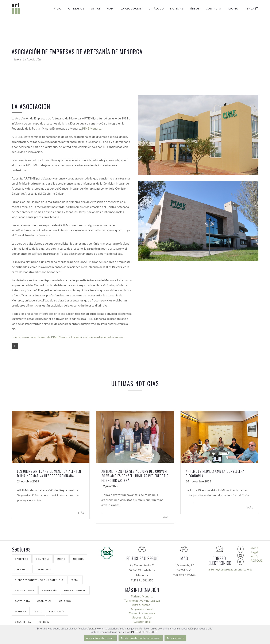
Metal (75, 580)
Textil (38, 612)
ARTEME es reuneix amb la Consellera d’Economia (215, 474)
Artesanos (76, 9)
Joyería (78, 559)
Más (81, 513)
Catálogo (156, 9)
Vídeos (194, 9)
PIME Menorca (92, 128)
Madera (21, 612)
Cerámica (22, 569)
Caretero (22, 559)
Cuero (61, 559)
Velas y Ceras (25, 590)
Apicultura (23, 622)
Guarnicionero (75, 590)
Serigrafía (57, 612)
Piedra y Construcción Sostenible (39, 580)
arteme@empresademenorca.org (219, 569)
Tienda (251, 8)
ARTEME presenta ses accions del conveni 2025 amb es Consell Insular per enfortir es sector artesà (135, 476)
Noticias (177, 9)
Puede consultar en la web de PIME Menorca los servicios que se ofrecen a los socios (67, 337)
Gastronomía (142, 622)
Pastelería (22, 601)
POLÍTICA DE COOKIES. (144, 632)
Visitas (95, 9)
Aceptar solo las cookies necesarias (141, 638)
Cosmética (45, 601)
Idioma (233, 9)
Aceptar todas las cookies (100, 638)
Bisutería (43, 559)
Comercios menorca (142, 613)
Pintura (44, 622)
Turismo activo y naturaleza (142, 600)
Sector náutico (142, 617)
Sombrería (49, 590)
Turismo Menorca (142, 596)
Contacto (214, 9)
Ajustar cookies (175, 638)
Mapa (111, 9)
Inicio (57, 9)
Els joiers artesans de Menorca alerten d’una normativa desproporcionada (49, 474)
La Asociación (132, 9)
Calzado (65, 601)
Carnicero (43, 569)
